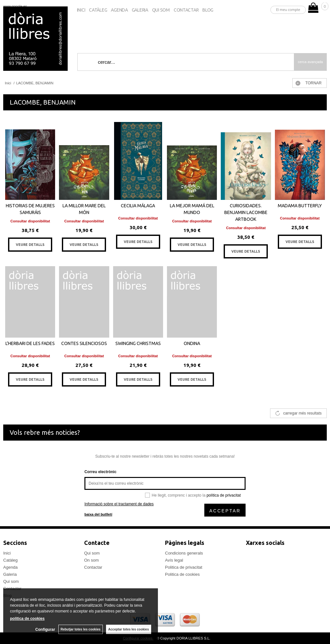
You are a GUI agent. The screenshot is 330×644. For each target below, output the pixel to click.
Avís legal (174, 560)
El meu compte (288, 9)
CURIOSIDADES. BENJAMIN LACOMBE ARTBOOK (246, 212)
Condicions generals (184, 553)
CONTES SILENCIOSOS (84, 343)
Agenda (119, 10)
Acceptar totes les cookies (129, 629)
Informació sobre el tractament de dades (119, 504)
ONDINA (192, 343)
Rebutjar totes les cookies (81, 629)
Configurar (45, 630)
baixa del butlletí (98, 514)
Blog (208, 10)
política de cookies (27, 619)
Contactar (186, 10)
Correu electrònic (100, 472)
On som (92, 560)
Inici (81, 10)
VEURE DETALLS (30, 245)
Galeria (140, 10)
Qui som (161, 10)
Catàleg (98, 10)
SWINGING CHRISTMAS (138, 343)
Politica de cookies (182, 574)
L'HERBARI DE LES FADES (30, 343)
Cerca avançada (310, 62)
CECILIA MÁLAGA (138, 206)
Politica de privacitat (184, 567)
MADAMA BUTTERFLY (300, 206)
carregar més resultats (302, 413)
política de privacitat (224, 495)
